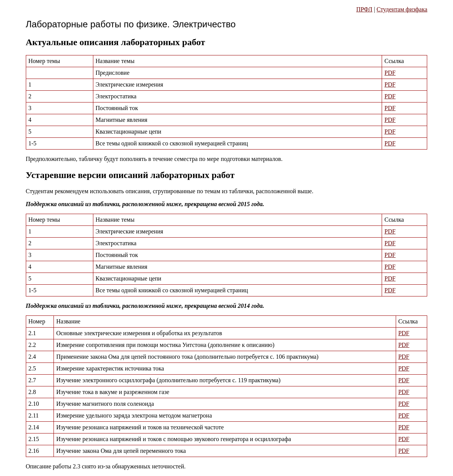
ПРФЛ (364, 9)
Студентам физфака (402, 9)
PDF (390, 73)
